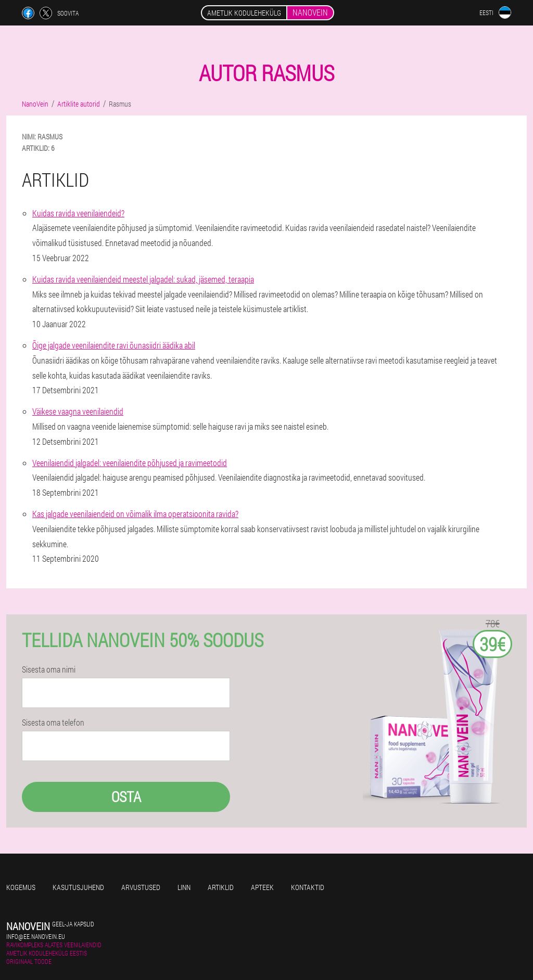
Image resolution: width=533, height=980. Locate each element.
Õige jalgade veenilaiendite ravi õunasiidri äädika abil (114, 345)
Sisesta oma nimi (49, 669)
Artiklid (221, 887)
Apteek (262, 887)
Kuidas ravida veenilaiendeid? (78, 213)
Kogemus (21, 887)
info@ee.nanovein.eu (36, 936)
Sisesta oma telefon (53, 723)
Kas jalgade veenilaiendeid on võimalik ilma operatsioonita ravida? (135, 514)
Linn (184, 887)
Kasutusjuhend (78, 887)
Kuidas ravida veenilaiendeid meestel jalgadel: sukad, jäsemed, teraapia (143, 279)
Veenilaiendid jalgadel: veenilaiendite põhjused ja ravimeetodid (130, 463)
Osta (126, 797)
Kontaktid (308, 887)
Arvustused (141, 887)
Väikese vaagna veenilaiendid (78, 411)
